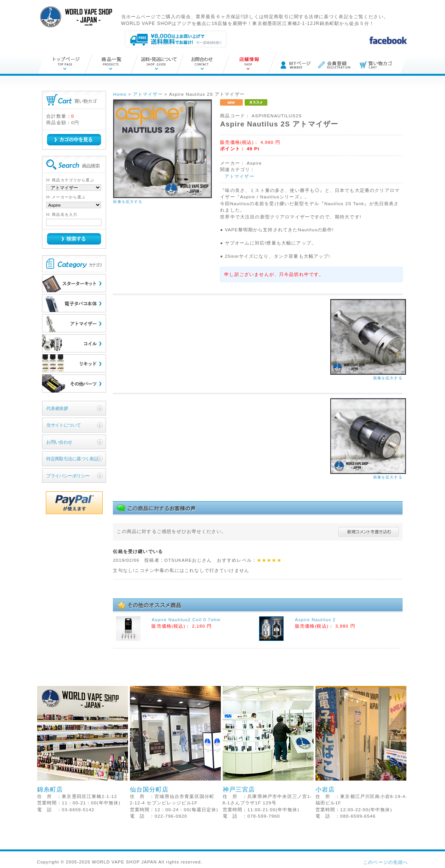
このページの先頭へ (386, 862)
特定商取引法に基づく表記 (72, 459)
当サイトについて (63, 425)
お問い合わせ (59, 442)
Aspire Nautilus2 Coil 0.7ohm (186, 619)
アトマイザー (240, 176)
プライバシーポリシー (68, 476)
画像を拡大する (128, 202)
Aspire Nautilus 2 (315, 619)
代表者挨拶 (57, 408)
